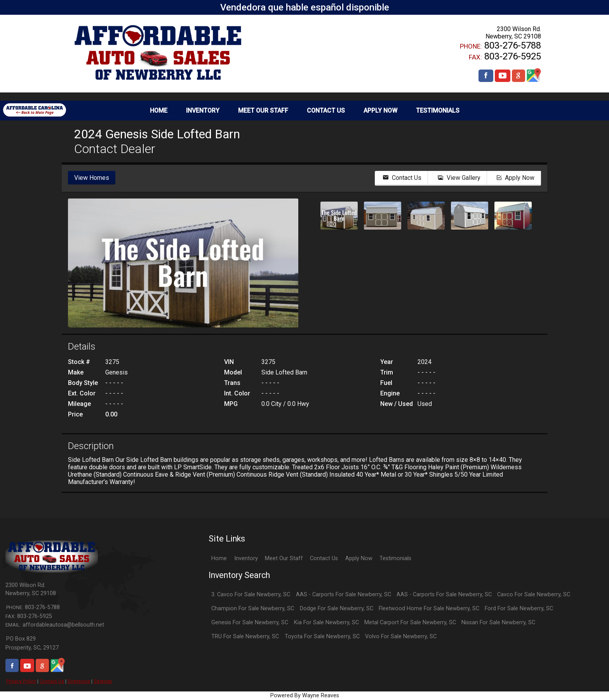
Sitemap (103, 681)
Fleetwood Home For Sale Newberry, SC (429, 609)
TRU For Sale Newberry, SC (245, 636)
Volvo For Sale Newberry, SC (401, 636)
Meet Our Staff (284, 558)
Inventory (246, 558)
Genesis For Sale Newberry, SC (250, 623)
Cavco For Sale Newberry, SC (534, 595)
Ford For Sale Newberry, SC (519, 609)
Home (219, 558)
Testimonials (395, 558)
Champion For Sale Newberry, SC (253, 609)
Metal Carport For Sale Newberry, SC (410, 623)
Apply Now (359, 558)
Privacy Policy (21, 681)
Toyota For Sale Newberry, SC (322, 636)
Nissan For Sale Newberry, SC (498, 623)
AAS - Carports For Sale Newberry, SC (344, 595)
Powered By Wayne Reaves (305, 696)
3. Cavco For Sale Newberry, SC (251, 595)
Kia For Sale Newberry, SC (326, 623)
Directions (79, 681)
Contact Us (52, 681)
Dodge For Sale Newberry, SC (337, 609)
